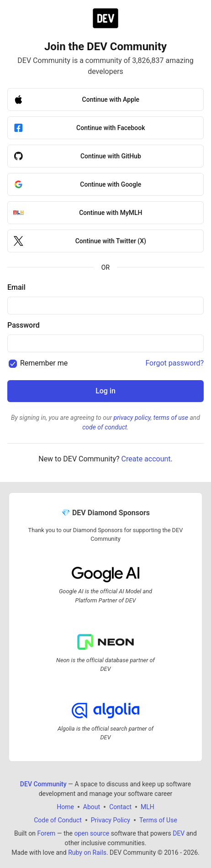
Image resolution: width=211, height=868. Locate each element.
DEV (179, 833)
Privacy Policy (111, 820)
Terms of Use (158, 820)
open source (92, 833)
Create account (146, 459)
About (92, 806)
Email (16, 287)
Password (24, 325)
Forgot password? (174, 363)
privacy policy (132, 418)
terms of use (171, 418)
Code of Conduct (58, 820)
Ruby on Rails (87, 852)
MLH (148, 806)
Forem (46, 833)
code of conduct (105, 427)
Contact (120, 806)
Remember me (44, 363)
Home (65, 806)
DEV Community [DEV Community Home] (43, 784)
